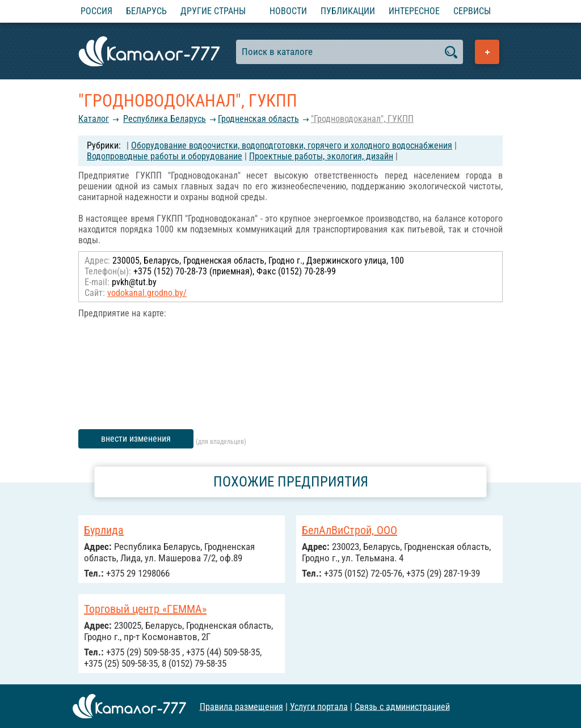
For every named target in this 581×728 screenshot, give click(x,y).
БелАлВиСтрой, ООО (350, 530)
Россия (96, 11)
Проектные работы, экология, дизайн (321, 156)
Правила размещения (241, 706)
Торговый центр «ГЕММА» (145, 609)
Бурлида (104, 530)
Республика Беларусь (165, 119)
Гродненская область (258, 119)
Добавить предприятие (487, 52)
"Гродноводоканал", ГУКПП (362, 119)
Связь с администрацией (402, 706)
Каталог (94, 119)
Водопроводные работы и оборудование (165, 156)
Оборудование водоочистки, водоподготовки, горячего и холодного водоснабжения (292, 145)
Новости (288, 11)
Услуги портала (319, 706)
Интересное (414, 11)
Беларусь (146, 11)
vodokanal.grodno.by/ (147, 293)
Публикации (348, 11)
